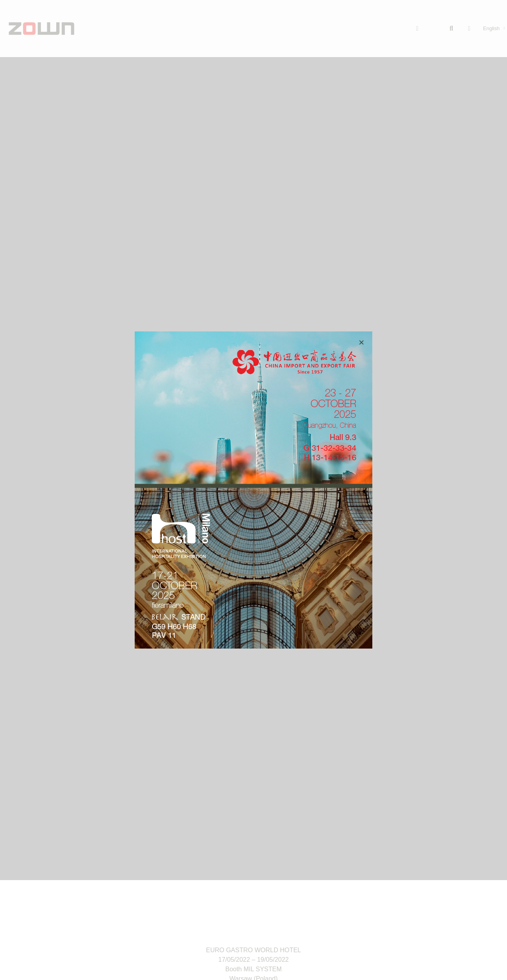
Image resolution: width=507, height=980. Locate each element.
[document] (253, 490)
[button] (361, 342)
